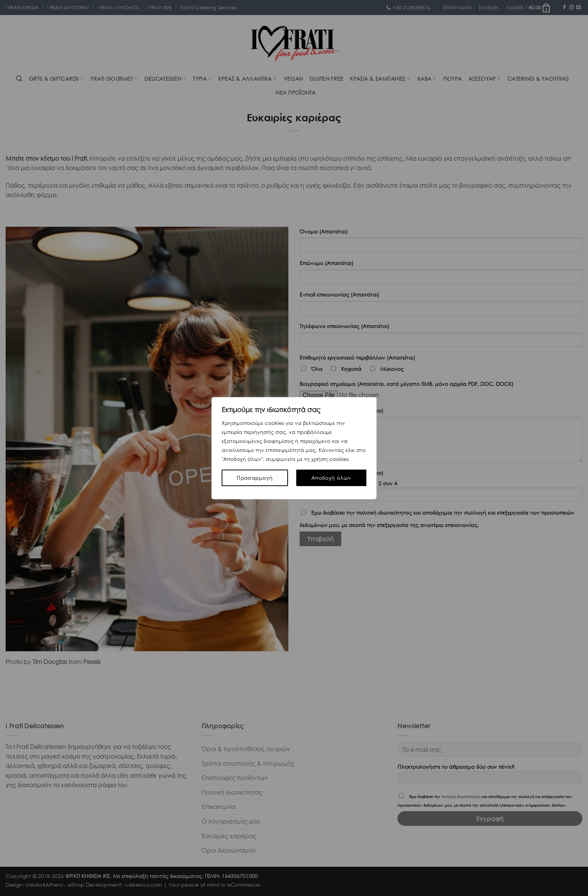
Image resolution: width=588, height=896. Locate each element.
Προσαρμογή (255, 478)
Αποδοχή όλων (331, 478)
